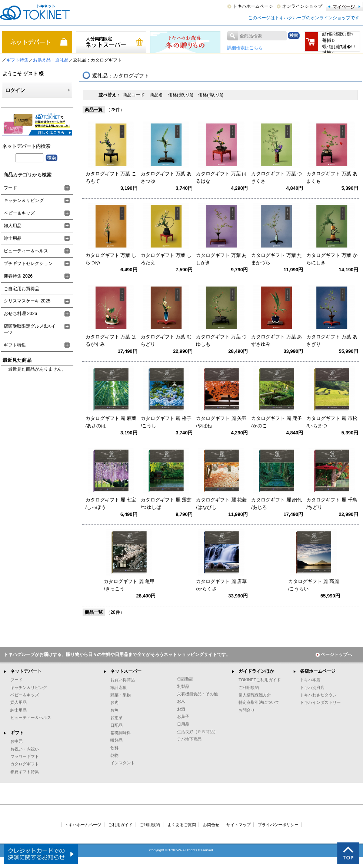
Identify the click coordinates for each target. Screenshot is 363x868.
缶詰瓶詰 (185, 679)
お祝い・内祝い (25, 749)
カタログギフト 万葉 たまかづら (277, 259)
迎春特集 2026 (18, 276)
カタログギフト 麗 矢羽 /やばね (221, 422)
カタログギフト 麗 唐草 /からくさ (221, 585)
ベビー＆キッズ (19, 213)
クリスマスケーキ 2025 (27, 301)
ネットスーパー (126, 671)
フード (10, 188)
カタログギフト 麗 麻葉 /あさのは (111, 422)
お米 (181, 701)
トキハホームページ (253, 6)
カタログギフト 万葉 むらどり (166, 340)
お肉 (114, 702)
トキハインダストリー (320, 702)
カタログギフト (25, 764)
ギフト (17, 733)
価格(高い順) (211, 95)
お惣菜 (116, 718)
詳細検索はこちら (245, 48)
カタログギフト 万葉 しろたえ (166, 259)
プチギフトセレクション (28, 264)
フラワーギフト (25, 756)
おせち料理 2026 (20, 314)
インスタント (123, 763)
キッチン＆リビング (24, 201)
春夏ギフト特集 (25, 772)
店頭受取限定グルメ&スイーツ (30, 329)
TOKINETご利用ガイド (260, 680)
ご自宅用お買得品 (21, 289)
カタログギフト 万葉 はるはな (221, 177)
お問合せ (247, 710)
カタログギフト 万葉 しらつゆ (111, 259)
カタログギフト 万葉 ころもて (111, 177)
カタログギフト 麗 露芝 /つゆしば (166, 503)
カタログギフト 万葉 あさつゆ (166, 177)
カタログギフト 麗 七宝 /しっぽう (111, 503)
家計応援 (119, 688)
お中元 (16, 741)
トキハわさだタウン (318, 695)
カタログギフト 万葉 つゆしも (221, 340)
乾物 (114, 755)
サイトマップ (239, 825)
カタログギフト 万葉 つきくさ (277, 177)
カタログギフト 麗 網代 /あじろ (277, 503)
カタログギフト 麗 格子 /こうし (166, 422)
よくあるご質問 (182, 825)
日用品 (183, 724)
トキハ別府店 (312, 688)
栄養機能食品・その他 (197, 694)
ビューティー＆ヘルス (26, 251)
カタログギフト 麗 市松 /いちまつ (332, 422)
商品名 (157, 95)
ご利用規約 (249, 688)
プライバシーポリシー (278, 825)
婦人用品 (13, 226)
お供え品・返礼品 (51, 60)
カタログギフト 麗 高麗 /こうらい (314, 585)
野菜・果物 (121, 695)
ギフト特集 (17, 60)
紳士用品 (13, 238)
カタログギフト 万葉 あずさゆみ (277, 340)
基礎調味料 (121, 733)
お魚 (114, 710)
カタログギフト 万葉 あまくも (332, 177)
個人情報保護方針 (255, 695)
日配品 (116, 725)
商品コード (134, 95)
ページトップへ (334, 655)
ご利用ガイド (120, 825)
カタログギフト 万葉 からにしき (332, 259)
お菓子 (183, 716)
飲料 (114, 748)
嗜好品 (116, 740)
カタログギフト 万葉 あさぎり (332, 340)
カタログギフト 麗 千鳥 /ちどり (332, 503)
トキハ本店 (310, 680)
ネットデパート (26, 671)
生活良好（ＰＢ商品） (197, 732)
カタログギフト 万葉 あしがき (221, 259)
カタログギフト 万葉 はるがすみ (111, 340)
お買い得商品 (123, 680)
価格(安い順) (181, 95)
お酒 (181, 709)
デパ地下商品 (189, 739)
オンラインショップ (302, 6)
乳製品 (183, 686)
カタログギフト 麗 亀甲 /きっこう (129, 585)
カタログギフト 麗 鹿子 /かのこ (277, 422)
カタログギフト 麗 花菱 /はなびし (221, 503)
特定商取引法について (259, 702)
